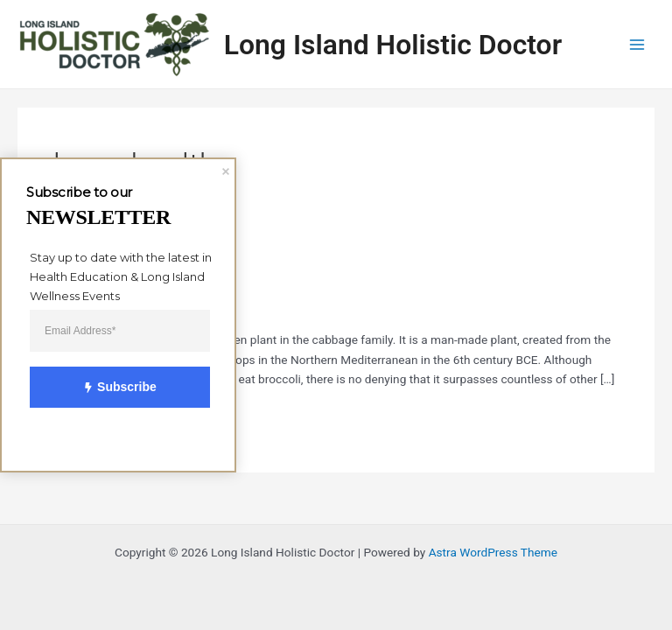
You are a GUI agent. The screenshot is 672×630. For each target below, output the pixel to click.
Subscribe (109, 388)
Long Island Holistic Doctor (393, 45)
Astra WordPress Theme (493, 552)
